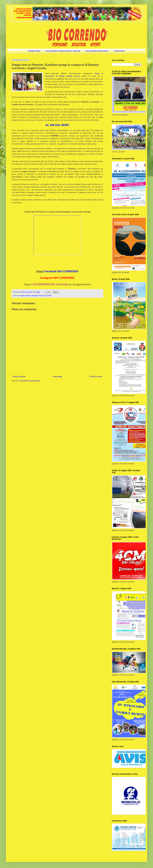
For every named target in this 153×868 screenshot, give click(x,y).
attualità (35, 296)
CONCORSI (119, 51)
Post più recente (19, 377)
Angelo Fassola (25, 296)
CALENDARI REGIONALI (97, 51)
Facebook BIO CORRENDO (61, 271)
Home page (57, 377)
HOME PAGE (34, 51)
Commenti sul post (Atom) (30, 381)
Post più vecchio (96, 377)
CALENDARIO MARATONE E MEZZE (63, 51)
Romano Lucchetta (45, 296)
